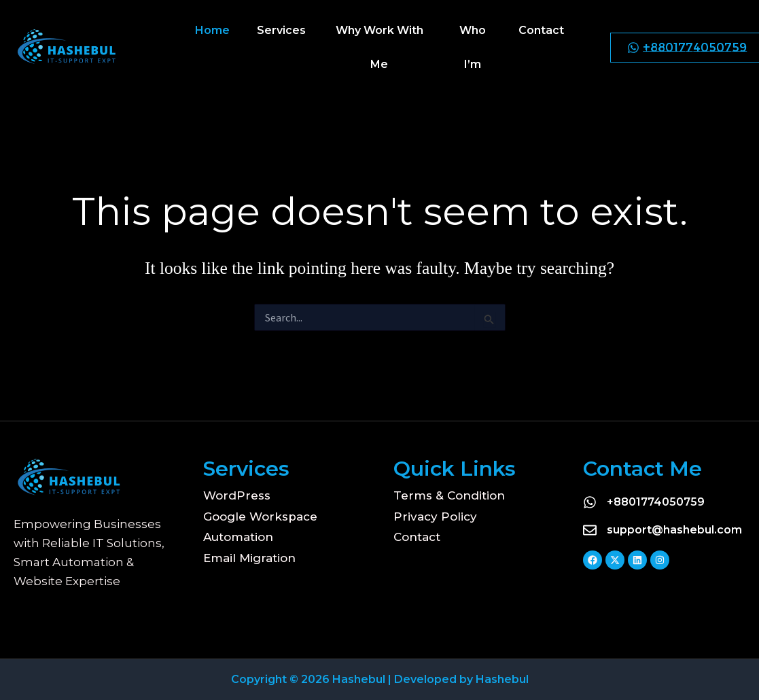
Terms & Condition (449, 495)
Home (212, 30)
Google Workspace (260, 517)
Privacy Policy (435, 517)
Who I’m (473, 47)
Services (281, 30)
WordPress (237, 495)
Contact (541, 30)
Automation (238, 537)
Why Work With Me (379, 47)
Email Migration (249, 558)
